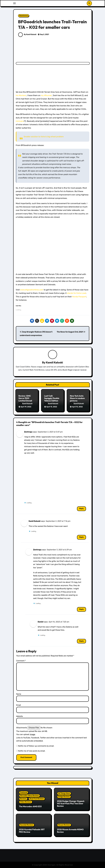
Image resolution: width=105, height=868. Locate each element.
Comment (21, 661)
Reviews (23, 799)
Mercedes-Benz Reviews (30, 795)
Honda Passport (79, 297)
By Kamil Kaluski (27, 34)
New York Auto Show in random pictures (77, 398)
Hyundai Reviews (27, 825)
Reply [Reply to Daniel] (81, 641)
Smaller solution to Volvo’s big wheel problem (44, 137)
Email (19, 705)
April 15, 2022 (52, 407)
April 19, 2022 (26, 407)
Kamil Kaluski (54, 363)
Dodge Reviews (64, 796)
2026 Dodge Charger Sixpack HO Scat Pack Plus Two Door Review (71, 803)
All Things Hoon (64, 793)
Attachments (22, 727)
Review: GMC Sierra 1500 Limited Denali (25, 398)
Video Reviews (26, 802)
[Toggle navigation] (14, 3)
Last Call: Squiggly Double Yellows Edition (52, 398)
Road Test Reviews (37, 799)
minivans (20, 121)
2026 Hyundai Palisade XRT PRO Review (32, 830)
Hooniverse (24, 16)
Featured (24, 792)
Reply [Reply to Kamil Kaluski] (81, 537)
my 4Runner (46, 95)
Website (20, 716)
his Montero (21, 95)
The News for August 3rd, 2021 (71, 332)
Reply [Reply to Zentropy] (81, 508)
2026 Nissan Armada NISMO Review (70, 830)
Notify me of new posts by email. (32, 751)
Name (19, 694)
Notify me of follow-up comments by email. (36, 746)
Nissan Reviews (64, 825)
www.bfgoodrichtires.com (32, 290)
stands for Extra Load (77, 293)
